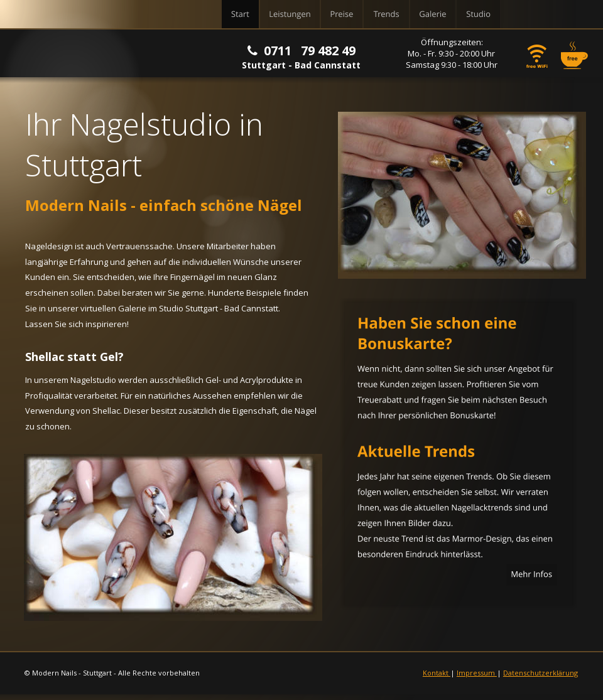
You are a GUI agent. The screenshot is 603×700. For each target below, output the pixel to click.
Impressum (477, 673)
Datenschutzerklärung (541, 673)
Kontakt (437, 673)
